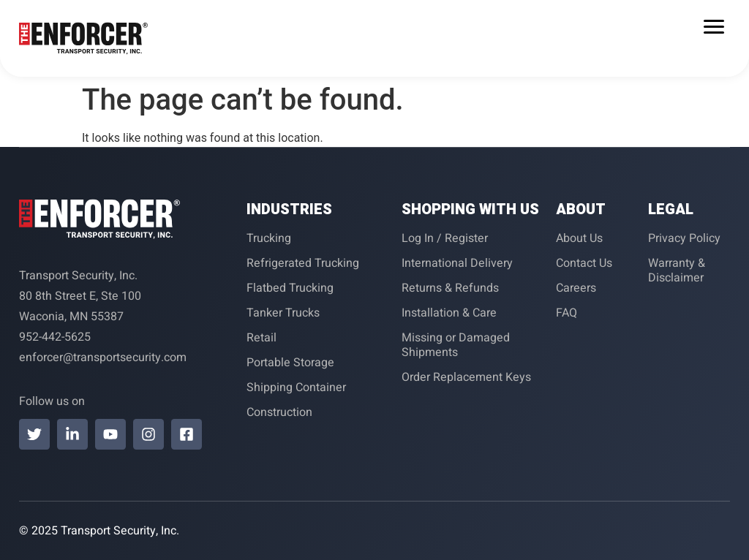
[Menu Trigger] (714, 27)
